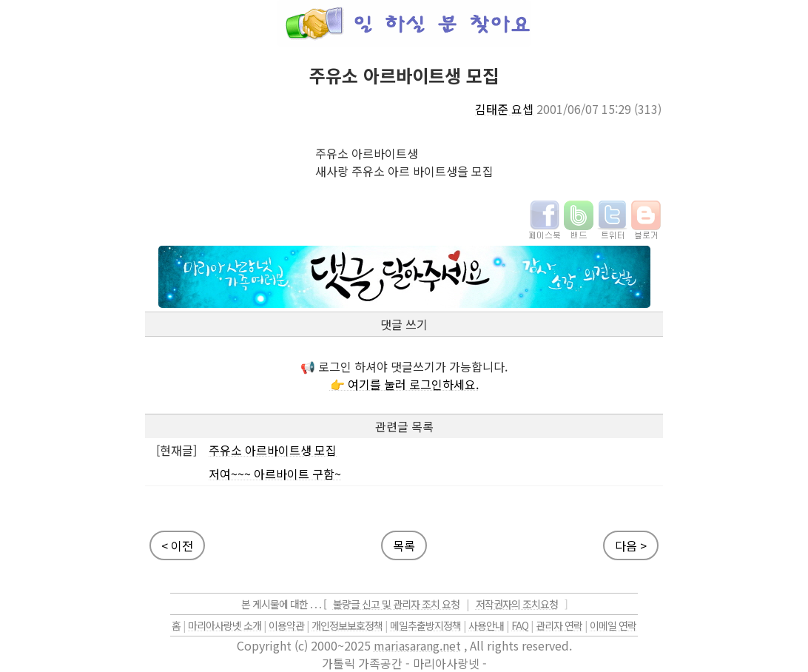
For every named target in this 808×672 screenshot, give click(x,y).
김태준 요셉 (504, 109)
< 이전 (177, 545)
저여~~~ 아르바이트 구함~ (275, 474)
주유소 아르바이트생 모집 (273, 450)
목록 (404, 545)
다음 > (631, 545)
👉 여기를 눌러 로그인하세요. (404, 384)
